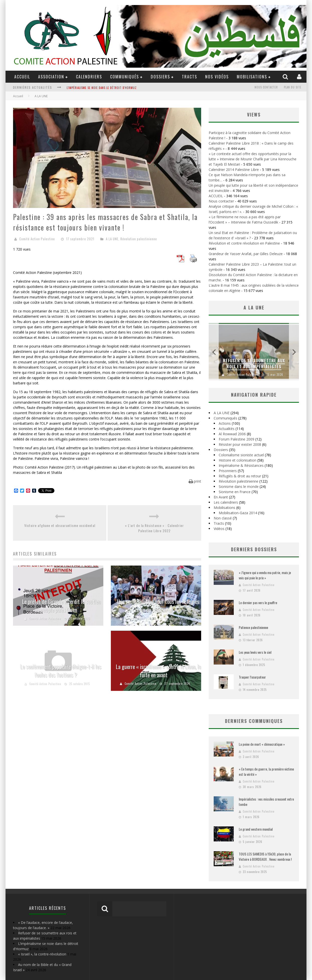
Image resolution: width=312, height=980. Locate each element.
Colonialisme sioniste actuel (241, 455)
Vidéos (219, 529)
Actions (225, 423)
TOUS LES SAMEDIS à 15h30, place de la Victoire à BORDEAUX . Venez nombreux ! (265, 856)
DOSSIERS (160, 77)
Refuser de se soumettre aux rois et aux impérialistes (254, 364)
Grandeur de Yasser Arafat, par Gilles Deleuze (246, 254)
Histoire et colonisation (238, 460)
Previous (214, 352)
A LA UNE (112, 239)
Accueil (18, 96)
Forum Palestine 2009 (237, 439)
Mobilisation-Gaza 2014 (238, 513)
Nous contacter (266, 87)
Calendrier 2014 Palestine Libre (234, 170)
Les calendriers (226, 502)
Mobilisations (252, 77)
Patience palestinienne (253, 627)
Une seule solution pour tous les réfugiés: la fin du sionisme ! (159, 606)
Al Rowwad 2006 (232, 434)
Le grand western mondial (256, 829)
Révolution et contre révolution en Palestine (244, 243)
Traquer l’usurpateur (252, 677)
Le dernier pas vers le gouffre (258, 603)
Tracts (189, 77)
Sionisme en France (235, 492)
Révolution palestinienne (139, 239)
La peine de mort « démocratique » (262, 744)
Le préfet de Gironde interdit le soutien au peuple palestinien (61, 606)
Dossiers (221, 450)
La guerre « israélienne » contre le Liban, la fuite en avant (159, 671)
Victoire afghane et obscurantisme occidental (60, 525)
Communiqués (125, 77)
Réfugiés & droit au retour (240, 476)
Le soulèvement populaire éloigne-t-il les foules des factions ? (61, 671)
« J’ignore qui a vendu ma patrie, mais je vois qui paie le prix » (265, 575)
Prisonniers (228, 471)
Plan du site (293, 87)
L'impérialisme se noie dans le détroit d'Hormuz (102, 88)
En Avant (221, 497)
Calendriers (89, 77)
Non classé (223, 518)
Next (294, 352)
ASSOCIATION (51, 77)
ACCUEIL (22, 77)
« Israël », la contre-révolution (42, 954)
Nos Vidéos (217, 77)
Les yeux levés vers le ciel (255, 652)
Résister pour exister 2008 (240, 444)
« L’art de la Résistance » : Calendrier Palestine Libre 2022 (154, 528)
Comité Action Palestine (37, 239)
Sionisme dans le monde (239, 486)
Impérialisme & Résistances (241, 465)
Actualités (227, 429)
